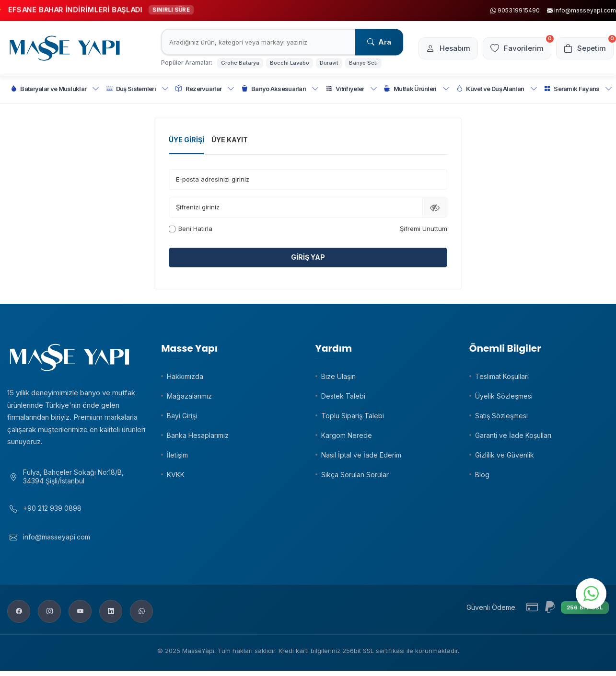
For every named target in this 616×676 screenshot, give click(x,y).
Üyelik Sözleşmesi (504, 396)
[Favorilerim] (517, 48)
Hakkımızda (185, 376)
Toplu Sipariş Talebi (353, 416)
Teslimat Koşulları (502, 376)
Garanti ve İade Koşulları (513, 435)
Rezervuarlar (205, 89)
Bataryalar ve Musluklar (55, 89)
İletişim (177, 455)
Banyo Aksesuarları (280, 89)
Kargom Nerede (347, 435)
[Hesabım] (448, 48)
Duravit (329, 63)
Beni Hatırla (191, 229)
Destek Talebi (343, 396)
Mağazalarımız (189, 396)
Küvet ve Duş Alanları (497, 89)
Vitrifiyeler (352, 89)
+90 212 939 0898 (52, 508)
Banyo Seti (363, 63)
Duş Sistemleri (138, 89)
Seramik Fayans (578, 89)
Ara (379, 42)
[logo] (65, 48)
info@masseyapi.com (57, 537)
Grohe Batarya (240, 63)
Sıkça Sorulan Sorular (355, 475)
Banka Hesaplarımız (198, 435)
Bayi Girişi (182, 416)
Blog (482, 475)
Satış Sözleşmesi (501, 416)
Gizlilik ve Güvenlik (505, 455)
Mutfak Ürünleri (417, 89)
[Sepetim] (585, 48)
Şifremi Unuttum (424, 229)
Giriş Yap (308, 257)
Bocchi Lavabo (290, 63)
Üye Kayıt (230, 140)
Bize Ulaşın (338, 376)
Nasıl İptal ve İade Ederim (361, 455)
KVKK (176, 475)
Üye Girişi (186, 140)
